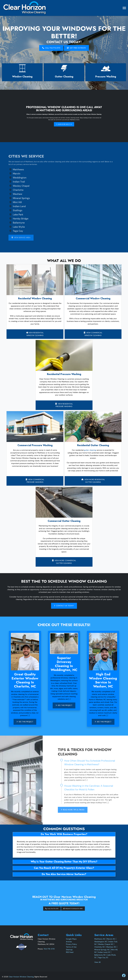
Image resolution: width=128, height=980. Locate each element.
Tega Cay (11, 231)
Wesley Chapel (14, 186)
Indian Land (12, 206)
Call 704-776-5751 (51, 48)
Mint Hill (10, 202)
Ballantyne (11, 223)
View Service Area (14, 238)
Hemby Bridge (13, 219)
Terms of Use (71, 947)
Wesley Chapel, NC (106, 944)
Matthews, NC (100, 939)
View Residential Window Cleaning (35, 334)
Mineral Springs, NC (102, 950)
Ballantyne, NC (100, 955)
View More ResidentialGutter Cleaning (93, 481)
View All (97, 962)
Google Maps (71, 939)
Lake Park (11, 215)
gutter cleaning (90, 450)
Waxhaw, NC (111, 947)
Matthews (11, 170)
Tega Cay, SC (103, 957)
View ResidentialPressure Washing (64, 405)
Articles (69, 942)
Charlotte (11, 190)
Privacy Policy (71, 944)
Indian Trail (12, 182)
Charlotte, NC (100, 947)
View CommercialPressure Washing (35, 481)
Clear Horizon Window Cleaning (21, 977)
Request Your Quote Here (66, 904)
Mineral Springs (14, 198)
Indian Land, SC (104, 952)
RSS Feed (70, 952)
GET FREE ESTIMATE (76, 48)
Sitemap (69, 950)
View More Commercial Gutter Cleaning (64, 562)
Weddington (12, 178)
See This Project (25, 722)
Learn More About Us (64, 117)
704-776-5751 (49, 949)
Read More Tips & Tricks (80, 810)
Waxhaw (10, 194)
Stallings (10, 210)
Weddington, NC (101, 942)
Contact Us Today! (64, 606)
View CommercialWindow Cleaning (93, 334)
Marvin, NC (111, 939)
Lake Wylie (12, 227)
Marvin (9, 174)
